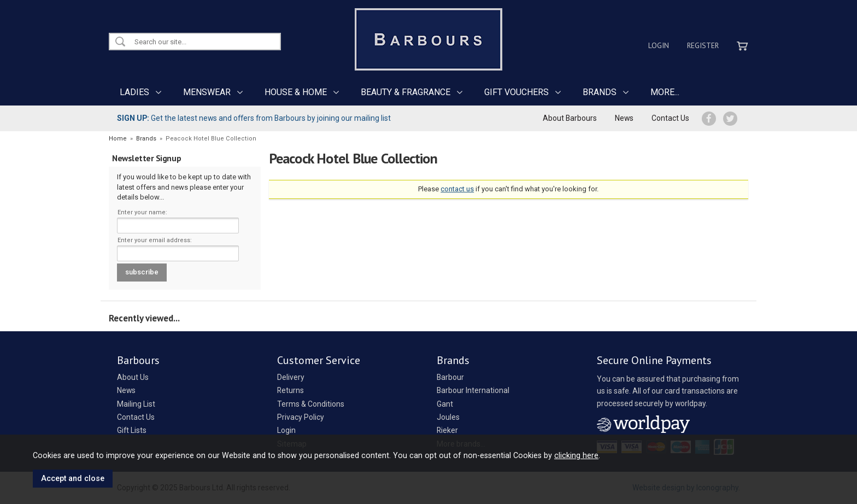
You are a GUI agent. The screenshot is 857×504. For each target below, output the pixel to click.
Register (703, 45)
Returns (290, 390)
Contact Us (670, 118)
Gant (445, 404)
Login (659, 45)
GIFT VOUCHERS (516, 92)
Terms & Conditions (311, 404)
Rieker (447, 430)
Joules (448, 417)
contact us (457, 189)
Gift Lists (132, 430)
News (624, 118)
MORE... (665, 92)
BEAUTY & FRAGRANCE (406, 92)
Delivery (291, 377)
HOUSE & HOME (296, 92)
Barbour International (473, 390)
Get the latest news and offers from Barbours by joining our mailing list (254, 118)
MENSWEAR (207, 92)
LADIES (134, 92)
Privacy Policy (301, 417)
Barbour (450, 377)
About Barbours (570, 118)
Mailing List (136, 404)
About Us (133, 377)
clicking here (576, 455)
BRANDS (600, 92)
